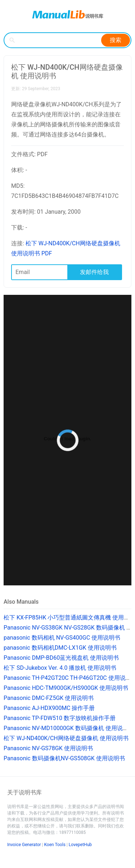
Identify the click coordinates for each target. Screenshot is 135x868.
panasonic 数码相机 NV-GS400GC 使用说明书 (62, 638)
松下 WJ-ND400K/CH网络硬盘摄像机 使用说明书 (66, 738)
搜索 (116, 40)
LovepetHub (80, 845)
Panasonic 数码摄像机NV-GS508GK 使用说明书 (64, 758)
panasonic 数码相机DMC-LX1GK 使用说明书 (60, 648)
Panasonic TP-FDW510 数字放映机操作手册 (60, 718)
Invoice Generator (24, 845)
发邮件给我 (94, 272)
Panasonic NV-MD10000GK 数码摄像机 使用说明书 (69, 728)
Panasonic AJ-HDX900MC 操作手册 (49, 708)
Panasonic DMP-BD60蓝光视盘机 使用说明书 (61, 658)
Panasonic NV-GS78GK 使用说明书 (48, 748)
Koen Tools (55, 845)
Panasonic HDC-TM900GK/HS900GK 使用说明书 (66, 688)
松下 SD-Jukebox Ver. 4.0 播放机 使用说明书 (60, 668)
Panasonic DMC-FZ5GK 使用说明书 (49, 698)
